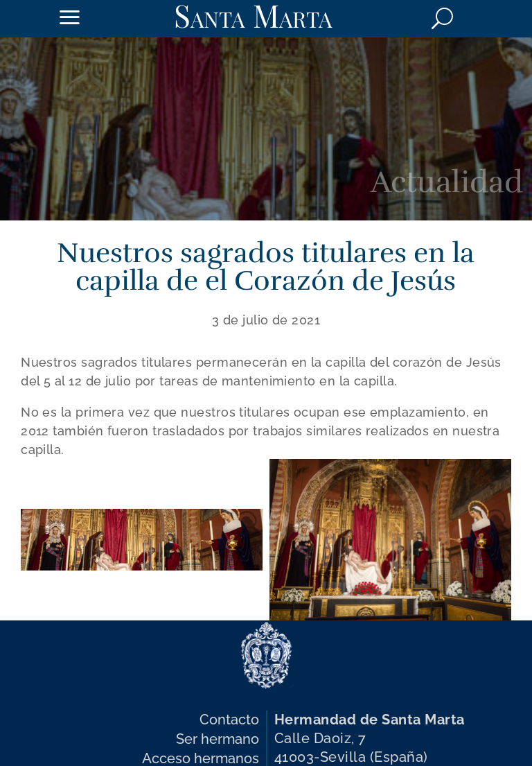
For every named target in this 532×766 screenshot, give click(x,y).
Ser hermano (218, 739)
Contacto (229, 720)
